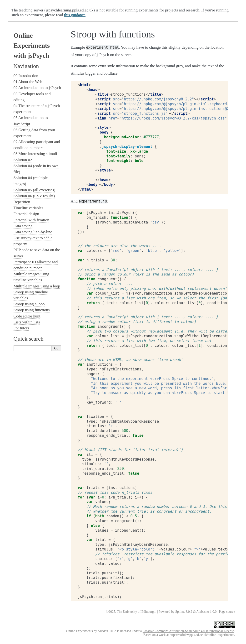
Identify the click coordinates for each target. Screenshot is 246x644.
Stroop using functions (32, 310)
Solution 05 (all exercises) (35, 190)
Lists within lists (27, 322)
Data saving (23, 226)
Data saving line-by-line (33, 232)
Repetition (22, 202)
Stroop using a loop (29, 304)
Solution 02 (23, 160)
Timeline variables (28, 208)
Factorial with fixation (31, 220)
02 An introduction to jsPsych (37, 88)
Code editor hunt (27, 316)
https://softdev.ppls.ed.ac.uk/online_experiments (202, 635)
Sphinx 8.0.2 (184, 612)
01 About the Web (28, 82)
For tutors (21, 328)
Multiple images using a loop (37, 286)
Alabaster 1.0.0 (206, 612)
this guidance (75, 15)
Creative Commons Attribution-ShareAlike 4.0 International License (188, 631)
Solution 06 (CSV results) (34, 196)
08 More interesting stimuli (35, 154)
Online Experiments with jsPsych (32, 45)
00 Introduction (26, 76)
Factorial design (26, 214)
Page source (227, 612)
